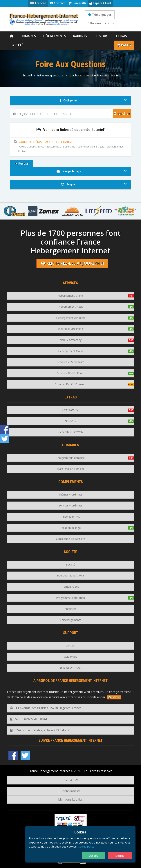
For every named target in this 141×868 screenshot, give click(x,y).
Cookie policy (86, 846)
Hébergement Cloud (71, 351)
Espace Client (100, 3)
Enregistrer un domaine (70, 458)
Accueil (27, 75)
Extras (121, 36)
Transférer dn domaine (70, 469)
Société (17, 45)
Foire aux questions (50, 75)
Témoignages (100, 15)
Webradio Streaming (70, 329)
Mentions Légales (70, 799)
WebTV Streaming (71, 340)
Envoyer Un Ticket (71, 668)
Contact (57, 3)
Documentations (101, 23)
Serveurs (102, 36)
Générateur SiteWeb (71, 432)
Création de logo (71, 528)
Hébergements (55, 36)
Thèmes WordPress (70, 494)
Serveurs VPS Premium (71, 362)
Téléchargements (70, 620)
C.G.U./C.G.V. (70, 780)
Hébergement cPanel (70, 296)
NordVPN (71, 421)
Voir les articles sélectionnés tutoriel (94, 75)
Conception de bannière (70, 539)
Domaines (28, 36)
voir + (114, 697)
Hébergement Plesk (71, 307)
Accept (94, 856)
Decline (120, 856)
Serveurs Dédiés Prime (70, 373)
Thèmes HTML (70, 517)
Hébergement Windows (71, 318)
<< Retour (21, 164)
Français (38, 3)
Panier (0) (77, 3)
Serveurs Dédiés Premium (71, 384)
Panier (124, 45)
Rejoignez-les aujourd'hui (72, 263)
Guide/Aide (70, 657)
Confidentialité (71, 791)
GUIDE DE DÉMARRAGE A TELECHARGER (70, 147)
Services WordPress (71, 505)
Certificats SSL (71, 410)
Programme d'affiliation (70, 598)
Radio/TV (80, 36)
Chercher (122, 113)
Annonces (70, 609)
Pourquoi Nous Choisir (71, 575)
